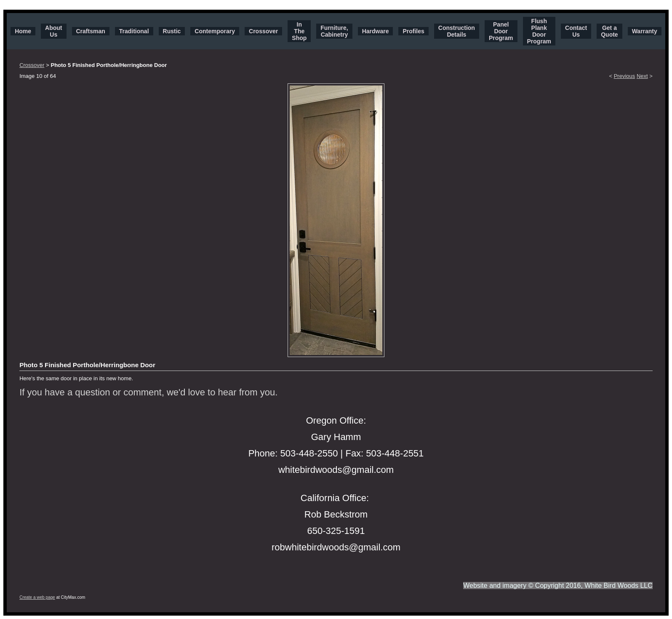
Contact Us (576, 31)
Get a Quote (609, 31)
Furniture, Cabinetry (334, 31)
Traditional (134, 31)
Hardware (376, 31)
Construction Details (457, 31)
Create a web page (37, 597)
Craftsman (91, 31)
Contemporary (215, 31)
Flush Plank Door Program (539, 31)
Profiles (413, 31)
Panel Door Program (501, 31)
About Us (53, 31)
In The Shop (299, 31)
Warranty (645, 31)
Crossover (263, 31)
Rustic (172, 31)
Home (23, 31)
